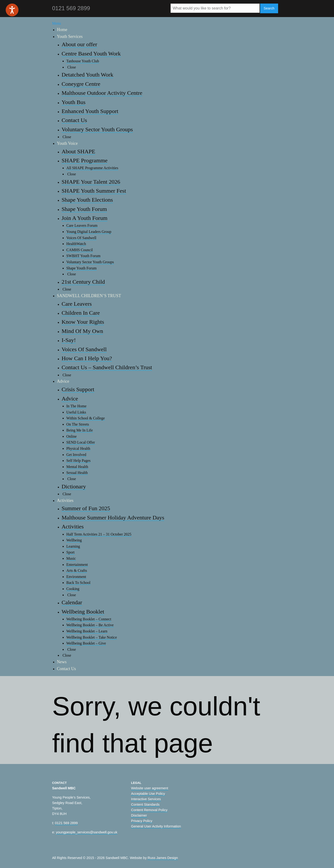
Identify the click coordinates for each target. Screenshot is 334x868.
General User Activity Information (156, 826)
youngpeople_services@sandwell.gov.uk (87, 832)
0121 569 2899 (66, 823)
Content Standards (145, 804)
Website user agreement (150, 788)
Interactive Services (146, 799)
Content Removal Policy (149, 810)
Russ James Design (163, 858)
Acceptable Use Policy (148, 794)
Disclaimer (139, 815)
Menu (56, 23)
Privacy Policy (142, 821)
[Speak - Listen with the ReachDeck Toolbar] (12, 10)
